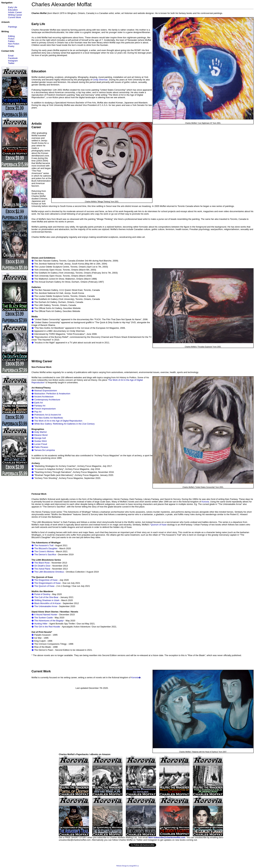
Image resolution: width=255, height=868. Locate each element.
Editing (11, 36)
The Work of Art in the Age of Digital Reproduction (58, 421)
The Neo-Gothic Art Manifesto (49, 418)
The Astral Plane (42, 569)
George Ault (40, 438)
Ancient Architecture (44, 397)
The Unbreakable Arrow (46, 606)
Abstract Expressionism (46, 391)
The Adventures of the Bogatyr (49, 621)
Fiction (11, 39)
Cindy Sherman (100, 80)
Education (13, 10)
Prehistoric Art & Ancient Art (48, 415)
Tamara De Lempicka (44, 450)
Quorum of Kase (159, 525)
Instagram (13, 61)
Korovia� (136, 677)
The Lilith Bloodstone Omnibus (49, 572)
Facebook (13, 58)
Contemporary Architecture (47, 400)
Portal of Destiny (42, 594)
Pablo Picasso (41, 447)
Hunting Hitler (41, 624)
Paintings (12, 27)
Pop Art (38, 412)
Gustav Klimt (41, 441)
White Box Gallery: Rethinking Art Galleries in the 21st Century (65, 424)
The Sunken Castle (43, 618)
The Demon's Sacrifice (45, 554)
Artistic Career (15, 12)
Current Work (14, 17)
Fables (11, 41)
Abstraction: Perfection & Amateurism (52, 394)
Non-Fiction (14, 44)
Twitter (11, 63)
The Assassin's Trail (44, 545)
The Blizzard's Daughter (46, 548)
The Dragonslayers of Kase (47, 583)
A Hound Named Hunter (46, 615)
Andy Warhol (40, 432)
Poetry (11, 46)
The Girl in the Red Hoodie (47, 627)
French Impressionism (45, 409)
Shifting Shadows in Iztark (47, 600)
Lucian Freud (41, 444)
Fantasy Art (40, 406)
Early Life (13, 7)
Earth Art (39, 403)
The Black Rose (42, 563)
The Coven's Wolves (44, 551)
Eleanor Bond (41, 435)
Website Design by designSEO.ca (127, 866)
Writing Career (15, 15)
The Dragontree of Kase (46, 580)
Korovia (205, 502)
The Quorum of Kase (44, 586)
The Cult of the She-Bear (46, 597)
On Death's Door (42, 566)
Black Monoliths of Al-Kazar (48, 603)
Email (11, 56)
